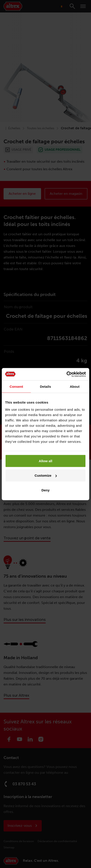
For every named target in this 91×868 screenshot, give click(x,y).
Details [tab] (45, 387)
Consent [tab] (16, 387)
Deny (46, 490)
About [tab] (75, 387)
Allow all (46, 461)
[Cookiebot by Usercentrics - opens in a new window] (66, 374)
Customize (46, 475)
